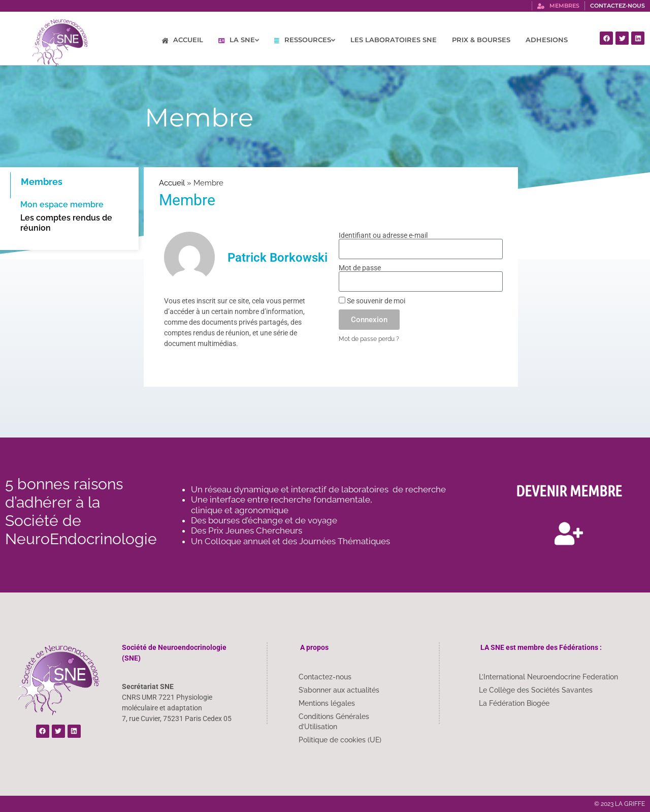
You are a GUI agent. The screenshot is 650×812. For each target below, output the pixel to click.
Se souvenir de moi (372, 301)
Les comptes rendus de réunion (66, 223)
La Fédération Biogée (514, 703)
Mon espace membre (62, 205)
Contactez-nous (325, 677)
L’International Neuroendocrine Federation (548, 677)
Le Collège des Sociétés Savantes (536, 690)
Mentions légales (327, 703)
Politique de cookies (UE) (340, 740)
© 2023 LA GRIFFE (620, 804)
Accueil (172, 183)
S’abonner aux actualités (339, 690)
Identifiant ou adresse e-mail (383, 235)
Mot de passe (360, 268)
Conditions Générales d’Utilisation (334, 722)
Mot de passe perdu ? (369, 339)
